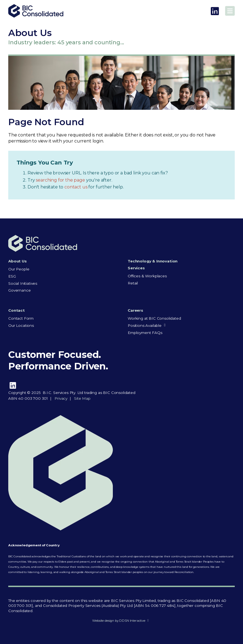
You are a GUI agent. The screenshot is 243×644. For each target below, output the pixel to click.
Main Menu (230, 11)
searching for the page (61, 180)
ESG (12, 276)
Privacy (61, 398)
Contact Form (21, 318)
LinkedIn (215, 11)
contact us (76, 187)
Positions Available (145, 325)
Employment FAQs (145, 333)
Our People (19, 269)
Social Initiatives (23, 283)
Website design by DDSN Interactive (119, 621)
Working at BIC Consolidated (154, 318)
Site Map (82, 398)
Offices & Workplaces (147, 276)
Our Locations (21, 325)
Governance (19, 290)
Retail (133, 283)
